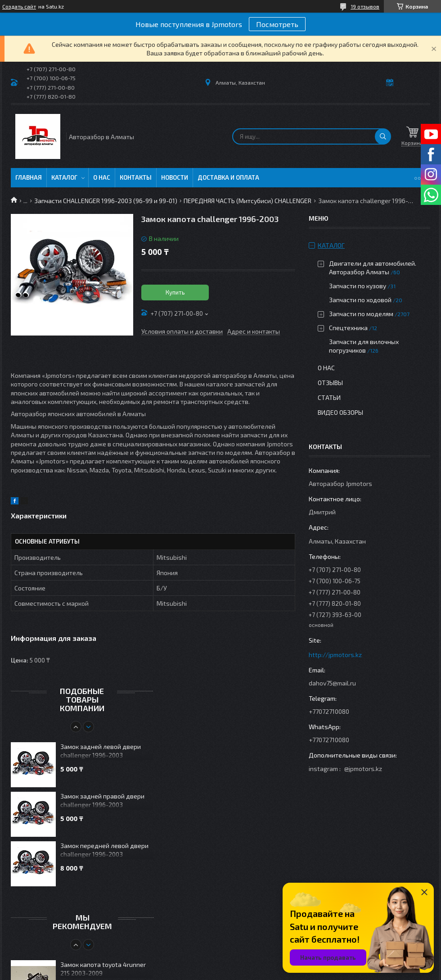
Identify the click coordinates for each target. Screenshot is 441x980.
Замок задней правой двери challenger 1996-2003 (102, 800)
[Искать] (383, 136)
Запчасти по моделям (361, 314)
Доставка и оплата (228, 177)
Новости (175, 177)
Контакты (136, 177)
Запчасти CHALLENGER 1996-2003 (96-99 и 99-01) (106, 201)
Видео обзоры (340, 412)
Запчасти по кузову (358, 286)
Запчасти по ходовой (360, 300)
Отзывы (330, 383)
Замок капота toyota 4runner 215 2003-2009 (103, 969)
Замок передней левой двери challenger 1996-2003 (104, 850)
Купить (175, 292)
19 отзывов (365, 6)
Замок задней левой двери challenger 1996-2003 (101, 751)
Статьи (329, 397)
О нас (102, 177)
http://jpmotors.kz (335, 655)
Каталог (64, 177)
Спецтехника (348, 328)
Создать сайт (19, 6)
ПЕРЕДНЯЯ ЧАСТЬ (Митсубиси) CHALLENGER (247, 201)
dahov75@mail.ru (332, 683)
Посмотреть (277, 24)
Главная (29, 177)
